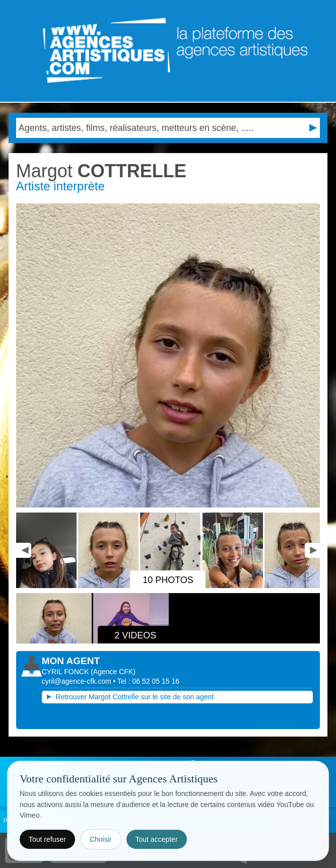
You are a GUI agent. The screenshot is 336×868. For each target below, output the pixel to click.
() (113, 672)
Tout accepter (157, 839)
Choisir (101, 839)
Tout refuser (47, 839)
